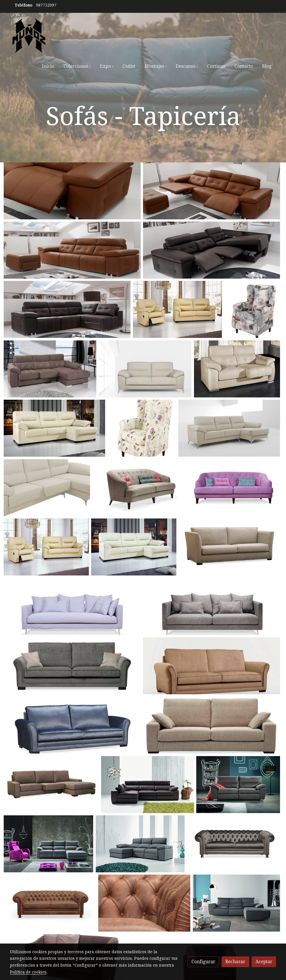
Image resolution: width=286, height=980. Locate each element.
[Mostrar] (72, 191)
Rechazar (235, 962)
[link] (29, 36)
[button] (77, 66)
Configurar (203, 962)
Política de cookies (28, 972)
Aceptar (264, 962)
